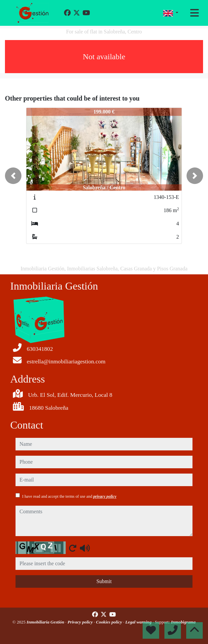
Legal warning (139, 622)
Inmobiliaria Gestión (46, 622)
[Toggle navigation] (194, 13)
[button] (13, 176)
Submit (104, 581)
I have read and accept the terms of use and (69, 496)
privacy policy (105, 496)
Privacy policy (81, 622)
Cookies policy (110, 622)
